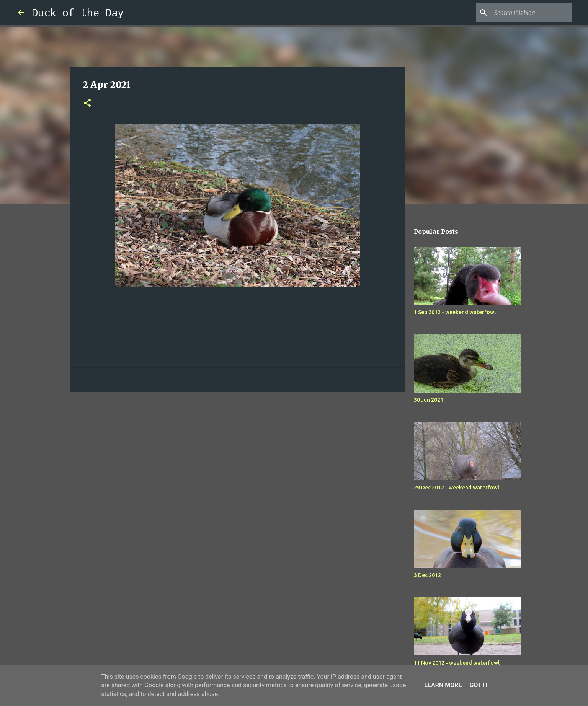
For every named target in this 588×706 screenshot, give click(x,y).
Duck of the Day (78, 12)
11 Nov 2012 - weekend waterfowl (457, 663)
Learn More (443, 685)
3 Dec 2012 (427, 575)
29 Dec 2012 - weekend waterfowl (457, 488)
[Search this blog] (531, 13)
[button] (87, 104)
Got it (479, 685)
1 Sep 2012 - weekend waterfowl (455, 312)
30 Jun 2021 (429, 400)
